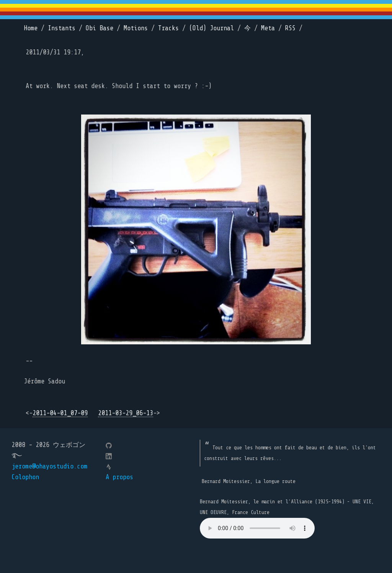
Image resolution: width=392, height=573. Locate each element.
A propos (119, 477)
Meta (268, 28)
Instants (62, 28)
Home (31, 28)
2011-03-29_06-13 (126, 413)
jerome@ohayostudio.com (49, 466)
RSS (290, 28)
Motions (136, 28)
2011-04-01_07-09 (60, 413)
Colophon (25, 477)
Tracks (168, 28)
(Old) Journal (212, 28)
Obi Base (100, 28)
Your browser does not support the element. (257, 528)
